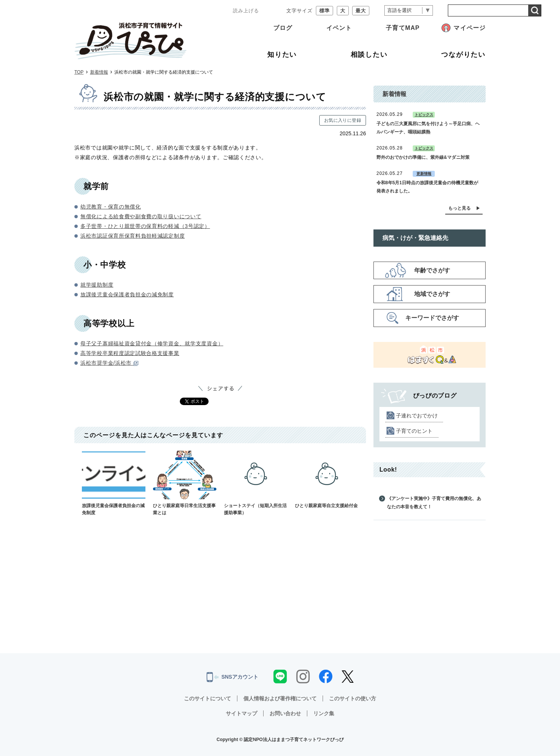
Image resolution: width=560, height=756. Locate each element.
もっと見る (459, 208)
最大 (361, 11)
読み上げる (246, 11)
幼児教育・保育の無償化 (111, 207)
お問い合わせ (285, 713)
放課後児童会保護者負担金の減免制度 (127, 294)
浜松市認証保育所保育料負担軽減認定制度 (133, 236)
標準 (324, 11)
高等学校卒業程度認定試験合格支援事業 (130, 353)
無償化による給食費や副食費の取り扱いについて (141, 216)
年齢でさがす (432, 270)
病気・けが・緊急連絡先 (415, 238)
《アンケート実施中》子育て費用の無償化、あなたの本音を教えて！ (434, 503)
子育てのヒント (414, 431)
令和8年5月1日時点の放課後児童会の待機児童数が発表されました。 (427, 187)
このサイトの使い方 (353, 698)
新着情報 (99, 72)
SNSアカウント (232, 677)
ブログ (283, 28)
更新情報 (424, 174)
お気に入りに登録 (343, 120)
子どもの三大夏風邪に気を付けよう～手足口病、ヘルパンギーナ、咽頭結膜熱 (428, 128)
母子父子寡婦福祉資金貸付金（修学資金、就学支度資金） (152, 343)
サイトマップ (241, 713)
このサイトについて (207, 698)
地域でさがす (432, 294)
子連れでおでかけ (417, 416)
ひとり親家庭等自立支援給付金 (327, 479)
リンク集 (324, 713)
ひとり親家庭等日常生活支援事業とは (185, 483)
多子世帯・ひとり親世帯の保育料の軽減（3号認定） (145, 226)
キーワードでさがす (432, 318)
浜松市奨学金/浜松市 (109, 363)
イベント (339, 28)
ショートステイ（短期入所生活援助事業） (256, 483)
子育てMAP (403, 28)
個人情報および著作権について (280, 698)
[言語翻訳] (409, 11)
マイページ (470, 28)
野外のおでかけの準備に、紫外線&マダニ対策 (423, 157)
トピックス (424, 115)
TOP (79, 72)
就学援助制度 (97, 285)
